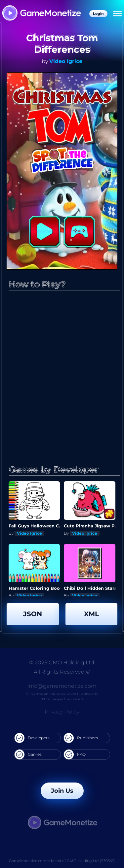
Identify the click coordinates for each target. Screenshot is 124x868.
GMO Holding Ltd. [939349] (91, 861)
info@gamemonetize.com (62, 686)
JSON (33, 614)
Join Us (62, 791)
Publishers (81, 738)
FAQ (75, 754)
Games (28, 754)
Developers (32, 738)
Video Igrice (66, 61)
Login (98, 14)
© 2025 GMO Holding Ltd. (62, 663)
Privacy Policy (62, 712)
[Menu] (117, 14)
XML (91, 614)
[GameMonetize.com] (41, 14)
